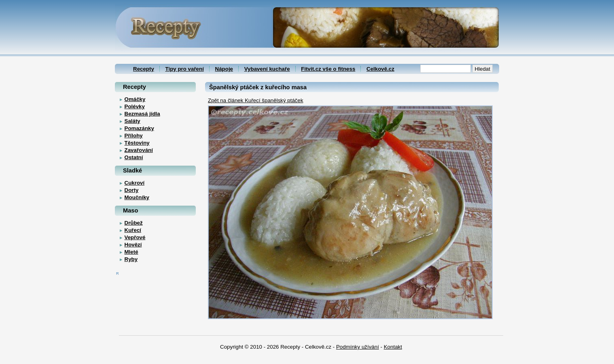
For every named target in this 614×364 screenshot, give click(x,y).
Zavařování (139, 150)
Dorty (132, 190)
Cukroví (135, 183)
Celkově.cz (380, 69)
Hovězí (133, 245)
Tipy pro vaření (185, 69)
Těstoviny (137, 143)
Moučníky (137, 197)
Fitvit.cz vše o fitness (328, 69)
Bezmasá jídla (142, 114)
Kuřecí (133, 230)
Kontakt (393, 347)
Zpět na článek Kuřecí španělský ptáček (256, 100)
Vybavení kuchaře (267, 69)
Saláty (132, 121)
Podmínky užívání (358, 347)
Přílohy (134, 136)
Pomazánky (139, 128)
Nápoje (224, 69)
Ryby (131, 259)
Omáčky (135, 99)
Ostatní (134, 157)
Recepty (144, 69)
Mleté (131, 252)
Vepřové (135, 237)
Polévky (135, 106)
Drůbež (134, 223)
